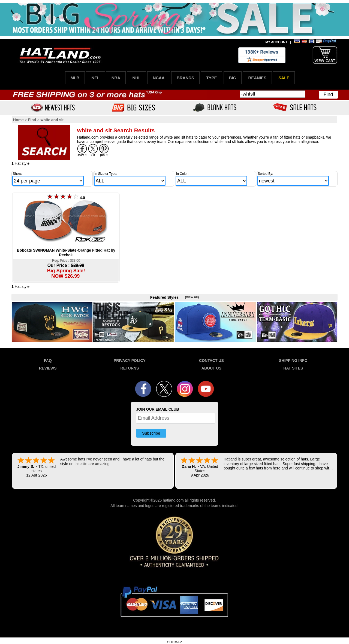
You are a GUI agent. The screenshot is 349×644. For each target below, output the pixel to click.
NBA (116, 78)
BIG (233, 78)
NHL (136, 78)
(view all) (192, 297)
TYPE (211, 78)
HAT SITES (293, 368)
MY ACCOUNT (276, 42)
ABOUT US (211, 368)
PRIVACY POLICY (130, 361)
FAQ (48, 361)
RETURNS (130, 368)
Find (328, 94)
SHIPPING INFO (293, 361)
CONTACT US (211, 361)
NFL (95, 78)
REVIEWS (48, 368)
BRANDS (185, 78)
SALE (284, 78)
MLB (75, 78)
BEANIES (257, 78)
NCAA (159, 78)
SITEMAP (174, 642)
